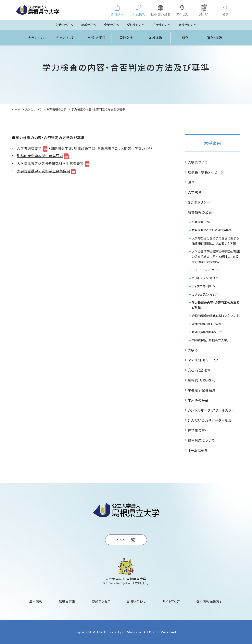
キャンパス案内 (67, 38)
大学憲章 (195, 192)
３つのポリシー (199, 202)
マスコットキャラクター (205, 360)
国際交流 (126, 38)
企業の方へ (112, 25)
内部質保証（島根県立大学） (210, 340)
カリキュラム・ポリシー (207, 278)
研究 (185, 38)
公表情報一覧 (201, 222)
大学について (38, 38)
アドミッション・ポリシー (207, 270)
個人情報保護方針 (209, 601)
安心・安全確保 (199, 370)
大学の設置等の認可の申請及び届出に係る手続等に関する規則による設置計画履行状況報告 (216, 257)
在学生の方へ (162, 25)
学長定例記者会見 (202, 390)
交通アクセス (101, 601)
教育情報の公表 (200, 212)
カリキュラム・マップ (205, 294)
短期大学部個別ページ (207, 332)
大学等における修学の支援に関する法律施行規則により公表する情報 (215, 241)
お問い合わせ (136, 601)
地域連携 (156, 38)
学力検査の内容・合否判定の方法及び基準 (216, 305)
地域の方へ (89, 25)
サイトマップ (171, 601)
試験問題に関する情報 (207, 324)
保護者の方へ (188, 25)
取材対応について (201, 440)
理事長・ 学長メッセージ (206, 172)
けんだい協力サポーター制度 (210, 420)
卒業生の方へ (64, 25)
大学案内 (213, 143)
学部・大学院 (97, 38)
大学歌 (193, 350)
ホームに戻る (198, 450)
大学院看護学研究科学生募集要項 (44, 171)
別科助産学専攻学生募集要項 (40, 156)
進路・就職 (215, 38)
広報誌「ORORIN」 (202, 380)
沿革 (191, 182)
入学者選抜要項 (29, 148)
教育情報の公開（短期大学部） (212, 230)
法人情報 (36, 601)
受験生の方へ (136, 25)
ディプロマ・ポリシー (205, 286)
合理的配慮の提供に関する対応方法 (216, 316)
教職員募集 (67, 601)
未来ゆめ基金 (198, 400)
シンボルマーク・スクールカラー (211, 410)
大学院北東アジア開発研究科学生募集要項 (50, 163)
